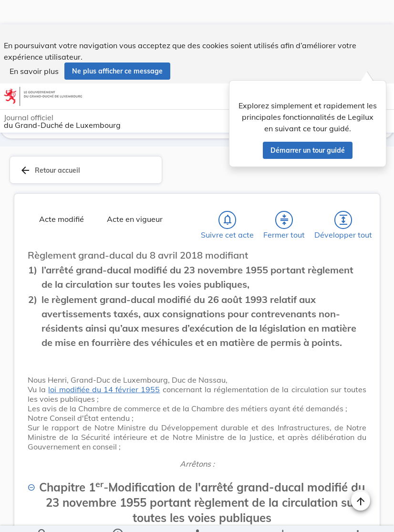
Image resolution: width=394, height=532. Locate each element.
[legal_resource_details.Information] (117, 517)
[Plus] (357, 517)
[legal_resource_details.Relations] (197, 517)
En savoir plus (34, 47)
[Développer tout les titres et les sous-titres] (343, 222)
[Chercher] (42, 517)
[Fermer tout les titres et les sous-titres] (284, 222)
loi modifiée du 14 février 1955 (104, 391)
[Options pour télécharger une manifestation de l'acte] (283, 517)
